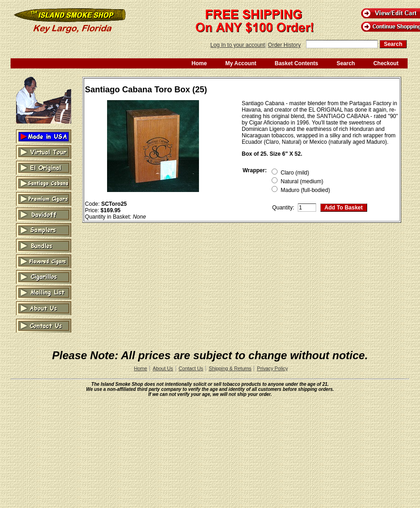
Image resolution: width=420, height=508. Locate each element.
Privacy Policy (272, 368)
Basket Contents (297, 63)
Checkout (386, 63)
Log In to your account (238, 45)
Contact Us (191, 368)
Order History (284, 45)
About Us (163, 368)
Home (199, 63)
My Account (241, 63)
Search (346, 63)
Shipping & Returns (230, 368)
